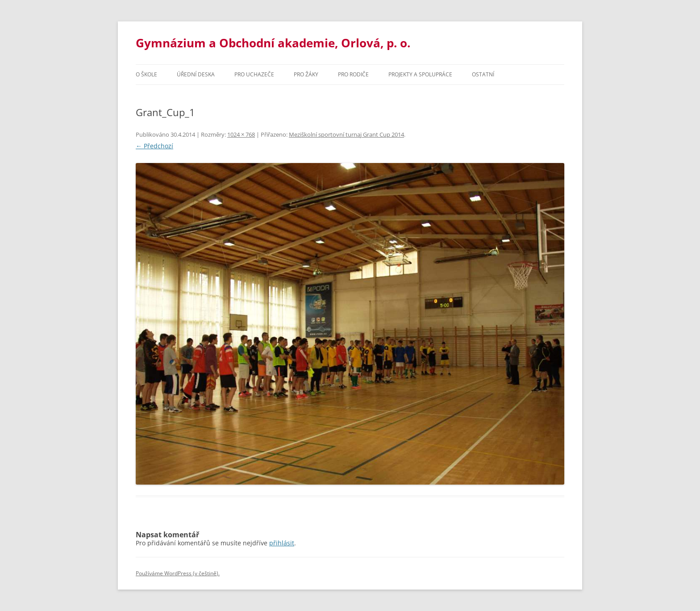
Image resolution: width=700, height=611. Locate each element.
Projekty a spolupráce (420, 74)
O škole (146, 74)
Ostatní (483, 74)
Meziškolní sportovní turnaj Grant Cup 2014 (346, 134)
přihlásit (282, 543)
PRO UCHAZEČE (254, 74)
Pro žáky (306, 74)
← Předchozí (154, 146)
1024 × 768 (241, 134)
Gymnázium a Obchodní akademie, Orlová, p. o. (273, 43)
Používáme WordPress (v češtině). (178, 573)
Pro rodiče (353, 74)
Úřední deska (196, 74)
